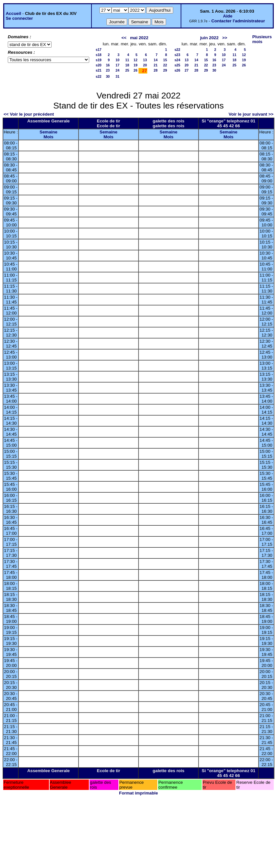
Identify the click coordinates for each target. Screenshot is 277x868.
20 (145, 65)
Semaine (48, 132)
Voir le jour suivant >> (251, 114)
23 (108, 70)
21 (156, 65)
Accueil (13, 13)
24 (117, 70)
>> (225, 38)
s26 (177, 70)
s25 (177, 65)
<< (124, 38)
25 (127, 70)
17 (117, 65)
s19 (99, 60)
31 (117, 76)
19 (136, 65)
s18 (99, 55)
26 (136, 70)
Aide (228, 16)
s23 (177, 55)
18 (127, 65)
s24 (177, 60)
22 (165, 65)
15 (165, 60)
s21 (99, 70)
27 (187, 70)
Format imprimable (138, 793)
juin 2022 (209, 38)
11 (127, 60)
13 (145, 60)
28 (156, 70)
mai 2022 (139, 38)
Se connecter (19, 18)
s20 (99, 65)
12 (136, 60)
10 (117, 60)
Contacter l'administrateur (238, 21)
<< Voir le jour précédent (29, 114)
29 (165, 70)
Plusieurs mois (262, 39)
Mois (48, 137)
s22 (99, 76)
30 (108, 76)
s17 (99, 50)
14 (156, 60)
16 (108, 65)
